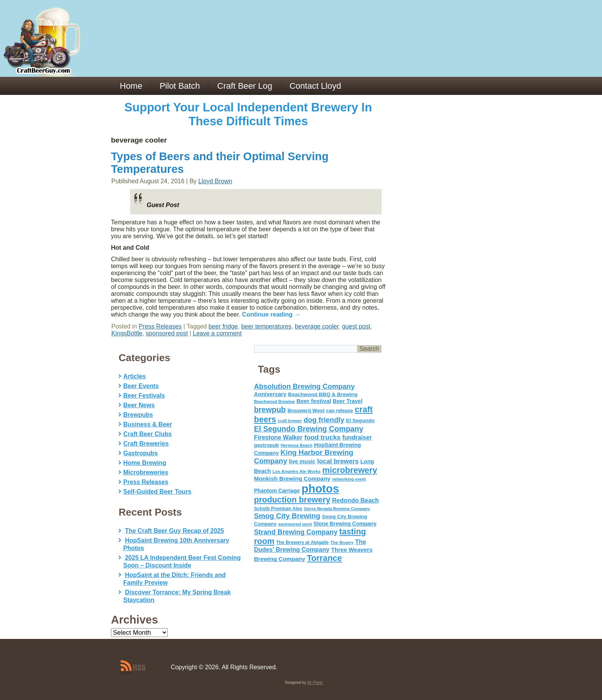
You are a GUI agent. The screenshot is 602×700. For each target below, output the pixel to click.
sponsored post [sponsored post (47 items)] (295, 524)
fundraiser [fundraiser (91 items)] (357, 437)
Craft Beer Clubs (147, 434)
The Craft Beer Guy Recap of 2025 (174, 531)
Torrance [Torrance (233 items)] (324, 558)
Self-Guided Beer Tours (157, 492)
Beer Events (141, 386)
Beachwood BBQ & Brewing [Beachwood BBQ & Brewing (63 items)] (323, 394)
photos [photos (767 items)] (320, 489)
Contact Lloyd (315, 86)
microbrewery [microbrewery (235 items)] (350, 470)
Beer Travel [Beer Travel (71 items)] (348, 401)
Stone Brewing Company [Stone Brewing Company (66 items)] (345, 524)
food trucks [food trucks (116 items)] (322, 437)
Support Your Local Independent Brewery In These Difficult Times (248, 114)
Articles (135, 376)
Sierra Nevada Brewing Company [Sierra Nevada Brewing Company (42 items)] (337, 509)
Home (131, 86)
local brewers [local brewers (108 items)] (338, 461)
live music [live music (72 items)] (302, 461)
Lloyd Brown (215, 181)
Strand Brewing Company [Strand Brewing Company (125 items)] (296, 532)
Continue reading (271, 314)
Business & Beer (148, 424)
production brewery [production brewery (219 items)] (292, 500)
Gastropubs (141, 453)
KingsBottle (127, 333)
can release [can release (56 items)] (340, 411)
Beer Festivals (144, 396)
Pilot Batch (180, 86)
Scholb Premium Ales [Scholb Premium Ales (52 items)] (278, 509)
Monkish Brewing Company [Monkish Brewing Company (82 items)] (292, 479)
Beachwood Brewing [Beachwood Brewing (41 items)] (275, 401)
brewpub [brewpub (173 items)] (270, 410)
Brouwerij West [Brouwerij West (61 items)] (306, 411)
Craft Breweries (146, 444)
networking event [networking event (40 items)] (349, 479)
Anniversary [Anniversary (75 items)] (270, 394)
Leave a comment (217, 333)
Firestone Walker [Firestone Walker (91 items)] (278, 437)
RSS (139, 667)
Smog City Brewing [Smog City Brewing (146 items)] (287, 516)
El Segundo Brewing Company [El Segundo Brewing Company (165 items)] (309, 429)
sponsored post (167, 333)
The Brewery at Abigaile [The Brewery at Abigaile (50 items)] (302, 542)
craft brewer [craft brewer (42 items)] (290, 421)
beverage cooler (317, 326)
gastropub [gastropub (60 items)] (267, 445)
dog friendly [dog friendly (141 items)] (324, 420)
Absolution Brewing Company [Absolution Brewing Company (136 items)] (304, 386)
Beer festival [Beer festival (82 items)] (314, 401)
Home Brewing (145, 463)
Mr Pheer (315, 683)
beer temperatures (266, 326)
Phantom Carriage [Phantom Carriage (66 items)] (277, 491)
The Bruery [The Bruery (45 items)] (342, 542)
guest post (356, 326)
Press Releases (160, 326)
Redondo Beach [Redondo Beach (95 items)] (356, 500)
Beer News (139, 405)
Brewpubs (138, 415)
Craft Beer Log (245, 86)
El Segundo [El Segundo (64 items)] (360, 420)
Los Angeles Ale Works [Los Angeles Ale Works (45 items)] (297, 471)
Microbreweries (146, 472)
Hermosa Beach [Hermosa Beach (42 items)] (297, 445)
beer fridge (223, 326)
